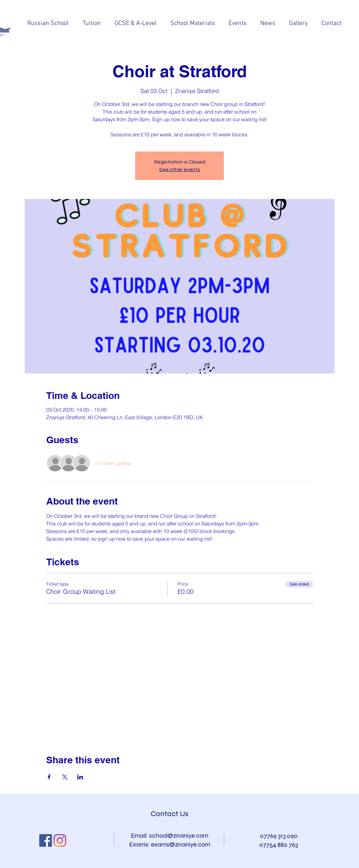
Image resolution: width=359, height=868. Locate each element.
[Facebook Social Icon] (46, 840)
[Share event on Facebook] (49, 777)
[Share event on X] (65, 777)
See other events (180, 170)
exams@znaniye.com (181, 844)
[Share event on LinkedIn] (80, 777)
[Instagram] (60, 840)
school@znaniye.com (179, 836)
